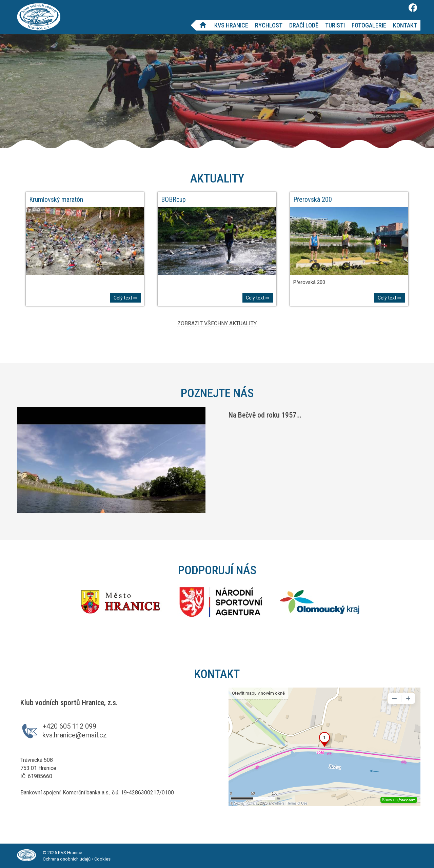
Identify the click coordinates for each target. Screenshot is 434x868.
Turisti (335, 25)
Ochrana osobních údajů (67, 859)
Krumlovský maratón (56, 199)
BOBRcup (173, 199)
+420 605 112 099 (69, 726)
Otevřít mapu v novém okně (258, 693)
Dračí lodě (304, 25)
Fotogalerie (369, 25)
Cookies (102, 859)
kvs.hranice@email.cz (75, 735)
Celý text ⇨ (125, 298)
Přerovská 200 (313, 199)
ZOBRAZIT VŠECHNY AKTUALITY (217, 323)
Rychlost (269, 25)
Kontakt (405, 25)
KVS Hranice (231, 25)
